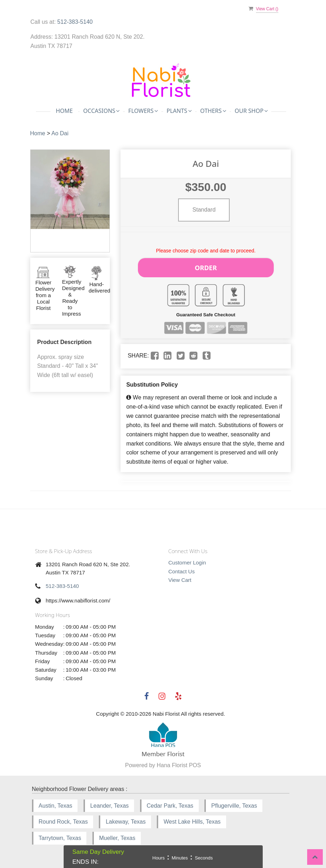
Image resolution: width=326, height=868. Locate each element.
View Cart (180, 577)
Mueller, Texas (117, 836)
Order (206, 266)
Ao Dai (60, 133)
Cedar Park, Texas (170, 803)
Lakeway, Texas (125, 819)
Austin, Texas (56, 803)
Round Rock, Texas (63, 819)
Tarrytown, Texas (60, 836)
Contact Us (182, 569)
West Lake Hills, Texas (192, 819)
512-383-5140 (75, 22)
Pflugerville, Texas (234, 803)
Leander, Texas (109, 803)
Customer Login (187, 560)
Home (64, 111)
